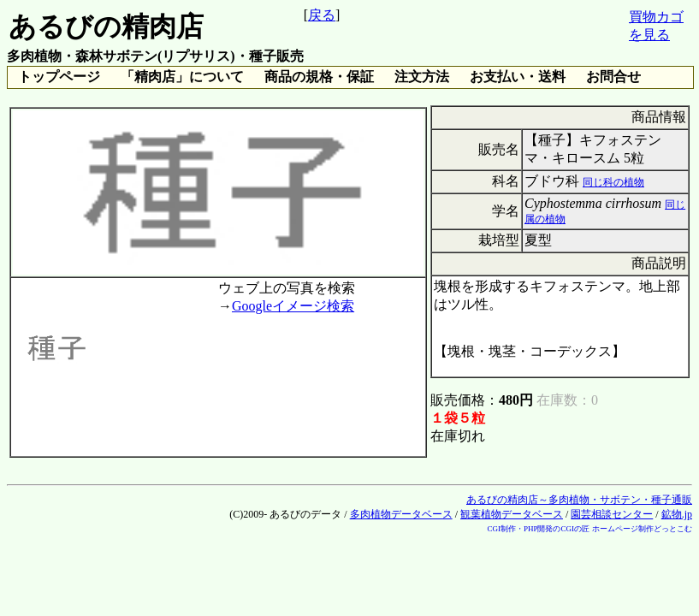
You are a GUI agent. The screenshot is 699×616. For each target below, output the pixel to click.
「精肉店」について (182, 77)
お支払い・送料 (518, 77)
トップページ (59, 77)
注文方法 (422, 77)
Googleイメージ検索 (293, 306)
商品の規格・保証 (319, 77)
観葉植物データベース (512, 514)
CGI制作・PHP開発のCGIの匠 (538, 529)
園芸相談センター (612, 514)
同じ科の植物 (613, 182)
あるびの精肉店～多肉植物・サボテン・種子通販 (579, 500)
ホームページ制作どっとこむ (642, 529)
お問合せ (613, 77)
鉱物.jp (677, 514)
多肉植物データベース (401, 514)
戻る (322, 15)
